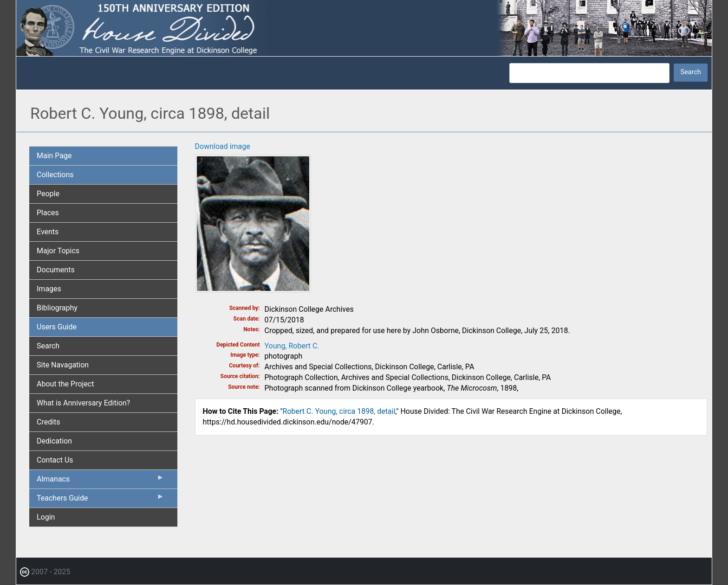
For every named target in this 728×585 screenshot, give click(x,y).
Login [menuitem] (46, 517)
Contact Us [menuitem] (55, 460)
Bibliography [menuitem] (57, 308)
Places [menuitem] (48, 213)
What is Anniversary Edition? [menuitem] (83, 403)
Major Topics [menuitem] (58, 251)
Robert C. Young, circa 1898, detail (339, 411)
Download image (223, 146)
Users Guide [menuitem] (57, 327)
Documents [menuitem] (56, 270)
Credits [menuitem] (49, 422)
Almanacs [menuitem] (101, 481)
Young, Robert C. (292, 346)
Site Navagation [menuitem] (63, 365)
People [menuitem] (48, 194)
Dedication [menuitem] (54, 441)
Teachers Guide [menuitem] (101, 500)
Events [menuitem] (48, 232)
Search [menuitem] (48, 346)
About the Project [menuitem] (65, 384)
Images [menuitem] (49, 289)
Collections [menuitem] (55, 175)
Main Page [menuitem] (54, 156)
